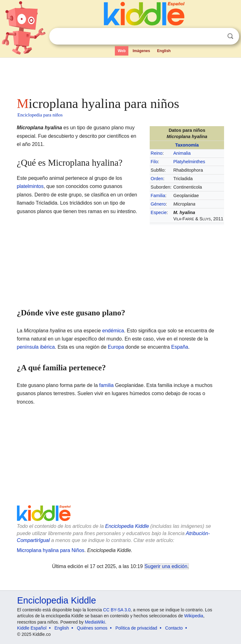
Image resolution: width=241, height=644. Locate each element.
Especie (159, 212)
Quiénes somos (92, 628)
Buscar (230, 36)
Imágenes (141, 51)
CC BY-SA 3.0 (117, 610)
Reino (157, 153)
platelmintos (30, 186)
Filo (154, 162)
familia (106, 385)
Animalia (182, 153)
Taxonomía (187, 145)
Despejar (217, 36)
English (164, 51)
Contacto (174, 628)
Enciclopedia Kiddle (127, 526)
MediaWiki (95, 622)
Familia (158, 196)
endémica (113, 331)
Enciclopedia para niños (40, 115)
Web (122, 51)
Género (158, 204)
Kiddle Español (32, 628)
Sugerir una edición (166, 566)
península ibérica (36, 347)
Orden (157, 179)
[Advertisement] (121, 75)
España (180, 347)
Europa (116, 347)
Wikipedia (194, 616)
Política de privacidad (136, 628)
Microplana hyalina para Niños (51, 550)
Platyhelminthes (189, 162)
